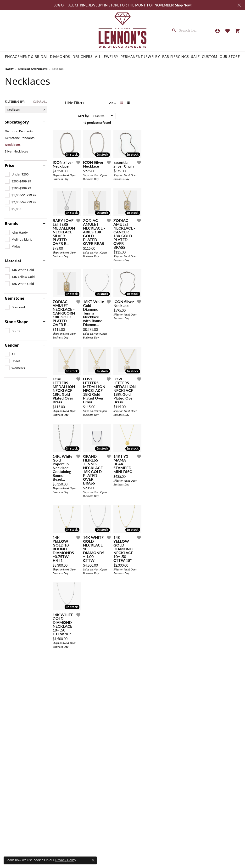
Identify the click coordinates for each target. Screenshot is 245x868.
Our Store (230, 57)
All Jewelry (107, 57)
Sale (195, 57)
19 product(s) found (146, 123)
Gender (12, 345)
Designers (83, 57)
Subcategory (17, 122)
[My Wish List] (228, 31)
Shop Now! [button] (183, 5)
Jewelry (9, 69)
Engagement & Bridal (26, 57)
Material (13, 261)
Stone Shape (17, 322)
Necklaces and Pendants (33, 69)
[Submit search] (175, 30)
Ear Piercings (175, 57)
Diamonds (60, 57)
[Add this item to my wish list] (111, 195)
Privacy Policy (66, 860)
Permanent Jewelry (140, 57)
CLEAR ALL (40, 102)
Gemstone (15, 298)
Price (10, 165)
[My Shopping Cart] (238, 31)
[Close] (239, 5)
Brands (11, 224)
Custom (210, 57)
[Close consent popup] (93, 860)
